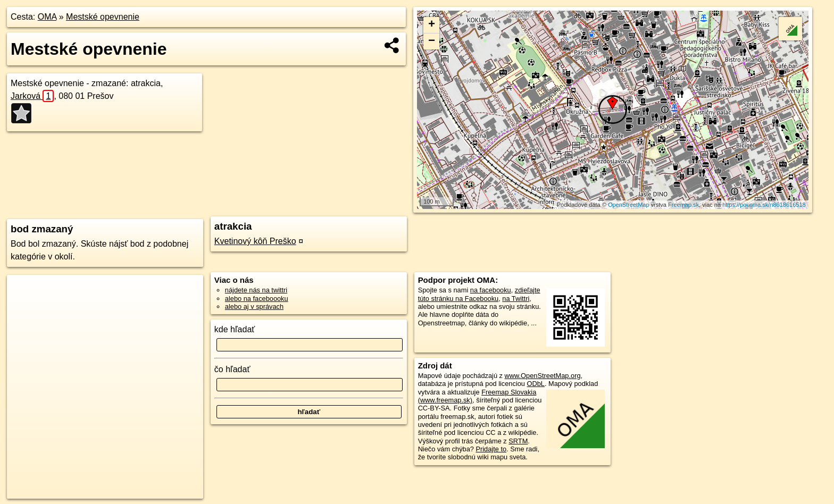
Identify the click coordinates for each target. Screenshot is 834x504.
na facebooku (491, 290)
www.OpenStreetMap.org (543, 376)
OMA (47, 17)
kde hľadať (235, 329)
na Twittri (516, 299)
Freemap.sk (683, 205)
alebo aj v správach (254, 306)
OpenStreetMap (629, 205)
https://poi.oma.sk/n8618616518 (764, 205)
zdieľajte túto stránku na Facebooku (479, 294)
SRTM (518, 441)
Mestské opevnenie (103, 17)
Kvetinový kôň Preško (255, 241)
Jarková (32, 96)
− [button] (432, 41)
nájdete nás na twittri (256, 290)
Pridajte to (491, 449)
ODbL (536, 384)
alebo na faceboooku (257, 299)
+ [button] (432, 25)
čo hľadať (232, 369)
